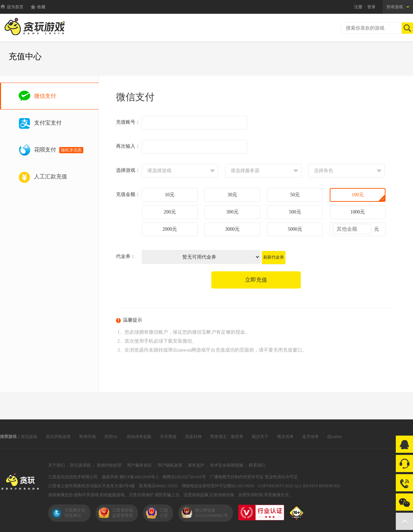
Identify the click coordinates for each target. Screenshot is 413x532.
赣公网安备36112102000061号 (211, 513)
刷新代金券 (274, 257)
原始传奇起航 (139, 437)
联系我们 (257, 465)
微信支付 (45, 96)
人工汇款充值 (51, 176)
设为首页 (15, 7)
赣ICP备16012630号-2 (139, 477)
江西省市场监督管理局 (123, 513)
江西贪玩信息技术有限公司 (73, 477)
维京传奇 (285, 437)
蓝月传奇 (310, 437)
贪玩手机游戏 (58, 437)
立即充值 (256, 280)
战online (335, 437)
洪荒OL (111, 437)
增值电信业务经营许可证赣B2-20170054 (218, 486)
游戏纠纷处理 (109, 465)
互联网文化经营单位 (75, 513)
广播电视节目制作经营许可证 (237, 477)
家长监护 (196, 465)
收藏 (41, 7)
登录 (371, 7)
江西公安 (164, 513)
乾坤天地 (87, 437)
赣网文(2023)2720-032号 (184, 477)
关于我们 (56, 465)
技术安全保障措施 (226, 465)
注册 (358, 7)
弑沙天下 (260, 437)
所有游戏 (395, 7)
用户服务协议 (139, 465)
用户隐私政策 (170, 465)
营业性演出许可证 (281, 477)
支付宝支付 (48, 123)
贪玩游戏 (29, 437)
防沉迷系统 (81, 465)
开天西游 (168, 437)
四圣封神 (193, 437)
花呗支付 (59, 150)
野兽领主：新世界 (227, 437)
